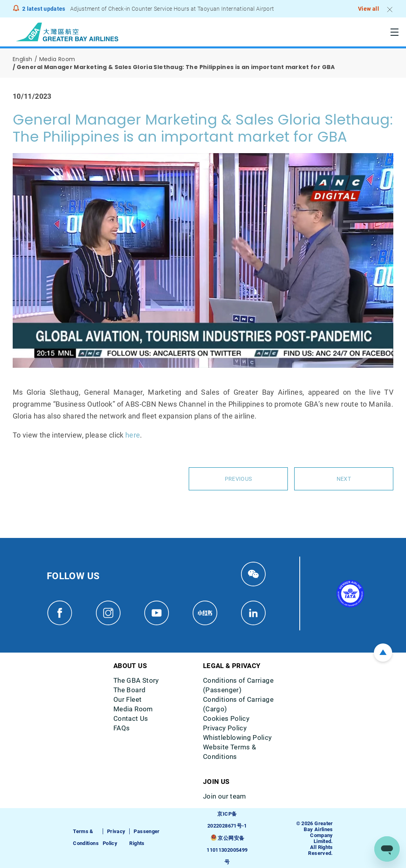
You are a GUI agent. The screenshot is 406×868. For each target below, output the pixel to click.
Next (344, 479)
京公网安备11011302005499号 (227, 850)
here (133, 435)
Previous (238, 479)
